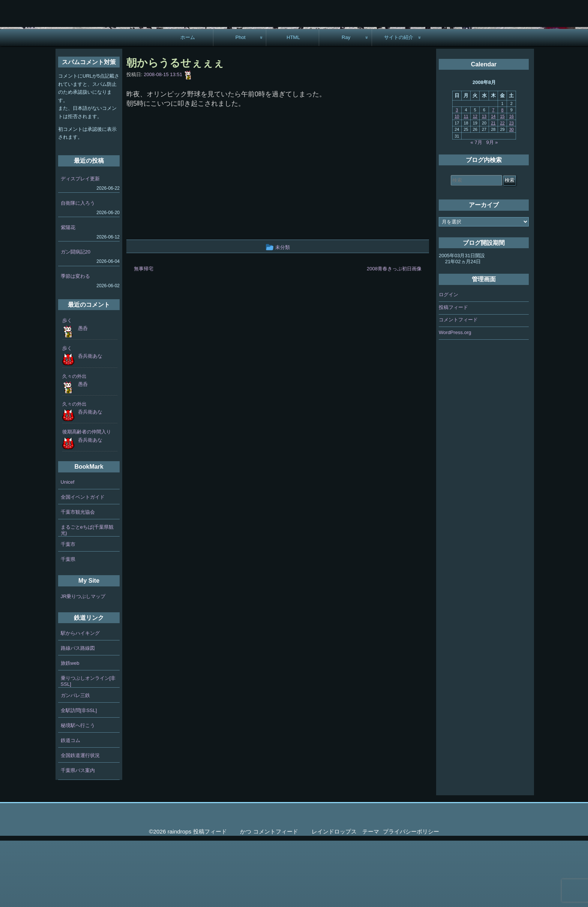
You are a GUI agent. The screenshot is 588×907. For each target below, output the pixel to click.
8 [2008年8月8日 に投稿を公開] (502, 176)
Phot (241, 104)
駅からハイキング (80, 699)
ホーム (188, 104)
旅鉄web (70, 729)
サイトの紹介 (399, 104)
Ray (346, 104)
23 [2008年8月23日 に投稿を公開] (511, 189)
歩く (67, 386)
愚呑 (83, 394)
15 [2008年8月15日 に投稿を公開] (502, 183)
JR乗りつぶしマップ (83, 662)
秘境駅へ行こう (78, 791)
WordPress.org (455, 398)
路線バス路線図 (78, 714)
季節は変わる (75, 342)
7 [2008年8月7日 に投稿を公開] (493, 176)
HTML (293, 104)
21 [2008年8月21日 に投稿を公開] (493, 189)
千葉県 (68, 626)
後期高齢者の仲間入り (87, 498)
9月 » (492, 208)
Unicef (68, 548)
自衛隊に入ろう (78, 269)
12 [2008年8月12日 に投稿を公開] (475, 183)
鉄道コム (70, 806)
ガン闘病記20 (76, 318)
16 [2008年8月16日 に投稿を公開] (511, 183)
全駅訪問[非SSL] (79, 776)
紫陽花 (68, 293)
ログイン (448, 361)
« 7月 (476, 208)
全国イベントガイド (83, 563)
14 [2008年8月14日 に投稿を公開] (493, 183)
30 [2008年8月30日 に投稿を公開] (511, 195)
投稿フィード (453, 373)
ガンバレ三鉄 (75, 761)
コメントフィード (458, 386)
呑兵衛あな (90, 422)
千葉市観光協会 (78, 578)
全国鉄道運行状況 (80, 821)
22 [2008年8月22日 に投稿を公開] (502, 189)
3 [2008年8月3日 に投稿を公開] (457, 176)
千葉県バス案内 (78, 836)
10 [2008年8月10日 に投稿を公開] (457, 183)
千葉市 (68, 611)
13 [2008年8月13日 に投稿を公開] (484, 183)
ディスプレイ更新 (80, 245)
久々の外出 (74, 442)
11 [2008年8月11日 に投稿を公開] (466, 183)
